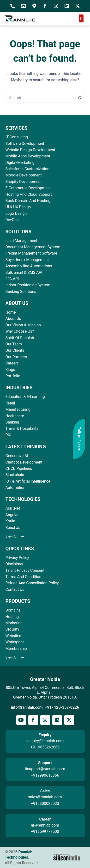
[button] (81, 18)
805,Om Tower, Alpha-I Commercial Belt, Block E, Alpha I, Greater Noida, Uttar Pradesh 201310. (45, 692)
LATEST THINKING (26, 447)
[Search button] (80, 98)
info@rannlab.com (27, 707)
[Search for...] (40, 98)
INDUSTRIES (19, 388)
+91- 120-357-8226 (62, 707)
